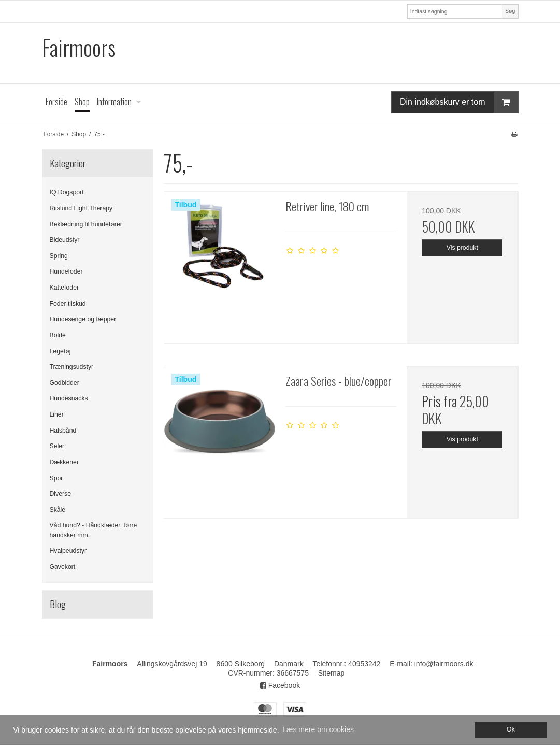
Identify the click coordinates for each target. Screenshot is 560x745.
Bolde (58, 335)
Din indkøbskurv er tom (459, 102)
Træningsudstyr (72, 367)
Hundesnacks (69, 398)
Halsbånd (63, 431)
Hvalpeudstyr (68, 551)
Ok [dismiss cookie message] (511, 729)
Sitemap (331, 673)
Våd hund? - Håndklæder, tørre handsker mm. (94, 530)
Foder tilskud (68, 304)
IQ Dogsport (67, 192)
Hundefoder (66, 271)
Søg (510, 11)
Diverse (61, 494)
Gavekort (63, 567)
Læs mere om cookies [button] (318, 729)
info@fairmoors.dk (444, 664)
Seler (57, 446)
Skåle (58, 510)
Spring (59, 256)
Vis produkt (462, 248)
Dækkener (64, 462)
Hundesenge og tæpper (83, 319)
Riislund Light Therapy (81, 208)
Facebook (280, 685)
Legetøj (60, 351)
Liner (57, 414)
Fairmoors (79, 47)
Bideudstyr (65, 240)
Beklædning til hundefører (86, 224)
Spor (56, 478)
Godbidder (64, 383)
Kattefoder (64, 288)
